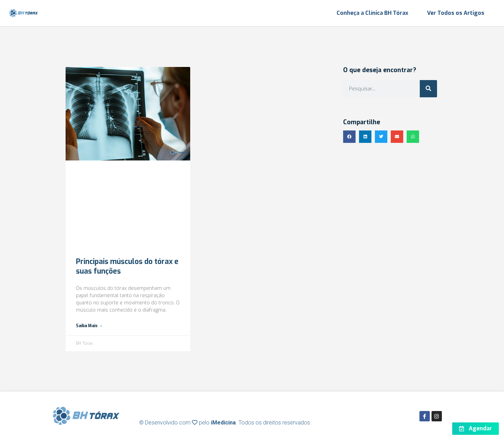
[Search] (428, 89)
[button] (349, 137)
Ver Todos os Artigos (456, 13)
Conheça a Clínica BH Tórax (372, 13)
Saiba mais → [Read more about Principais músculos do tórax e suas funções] (89, 326)
